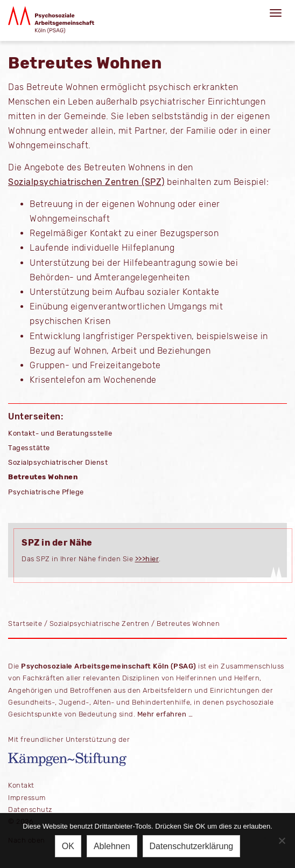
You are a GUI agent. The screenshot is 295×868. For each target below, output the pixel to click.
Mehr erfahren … (165, 714)
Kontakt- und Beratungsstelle (60, 433)
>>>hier (147, 559)
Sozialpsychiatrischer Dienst (58, 462)
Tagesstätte (29, 448)
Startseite (25, 624)
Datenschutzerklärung (192, 846)
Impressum (27, 798)
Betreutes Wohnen (43, 477)
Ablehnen (112, 846)
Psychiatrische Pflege (46, 492)
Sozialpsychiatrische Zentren (100, 624)
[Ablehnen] (282, 841)
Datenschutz (30, 810)
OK (68, 846)
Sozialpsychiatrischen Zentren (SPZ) (86, 182)
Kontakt (21, 785)
